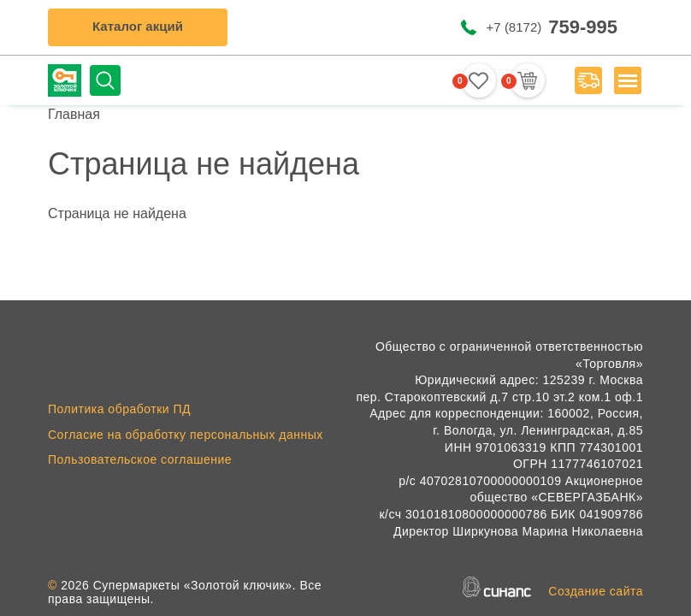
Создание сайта (596, 591)
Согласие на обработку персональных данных (186, 435)
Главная (74, 114)
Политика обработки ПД (119, 409)
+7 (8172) (552, 27)
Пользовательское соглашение (140, 459)
